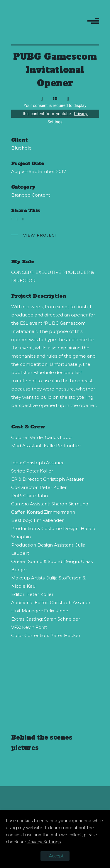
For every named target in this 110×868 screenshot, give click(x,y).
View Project (40, 235)
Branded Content (31, 195)
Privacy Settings (44, 842)
